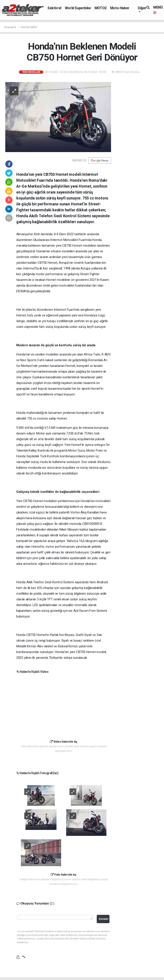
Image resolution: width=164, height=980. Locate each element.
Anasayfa (10, 27)
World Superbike (78, 8)
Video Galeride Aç (64, 742)
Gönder (104, 919)
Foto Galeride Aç (64, 875)
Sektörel (54, 8)
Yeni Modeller (29, 27)
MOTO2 (101, 8)
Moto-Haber (120, 8)
